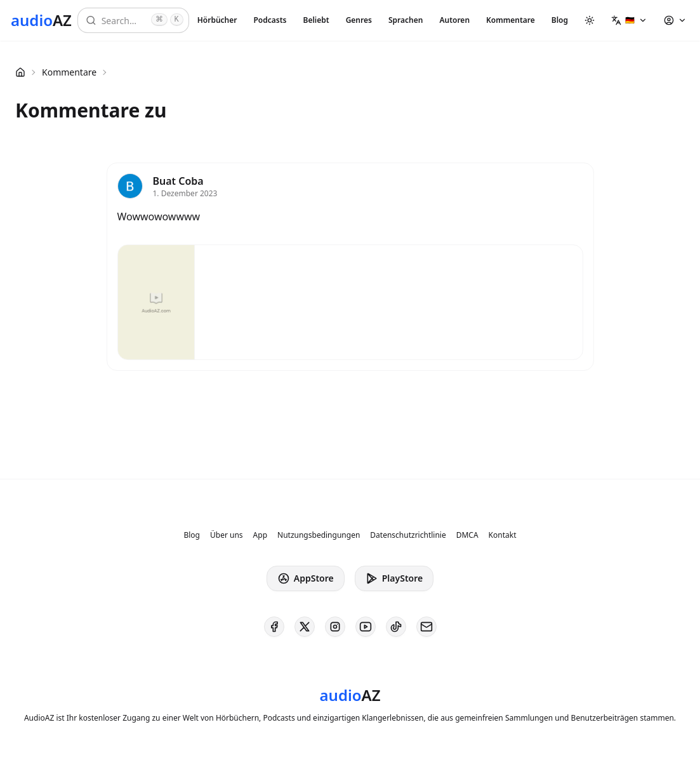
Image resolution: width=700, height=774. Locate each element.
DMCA (467, 535)
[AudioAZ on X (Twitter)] (305, 627)
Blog (560, 20)
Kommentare (511, 20)
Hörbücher (217, 20)
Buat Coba (178, 181)
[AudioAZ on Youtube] (366, 627)
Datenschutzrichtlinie (408, 535)
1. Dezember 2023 (185, 194)
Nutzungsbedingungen (319, 535)
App (260, 535)
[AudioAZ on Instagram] (335, 627)
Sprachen (406, 20)
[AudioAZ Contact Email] (426, 627)
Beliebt (316, 20)
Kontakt (503, 535)
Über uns (227, 535)
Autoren (454, 20)
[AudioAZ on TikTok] (396, 627)
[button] (629, 20)
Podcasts (270, 20)
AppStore (306, 578)
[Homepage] (41, 20)
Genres (359, 20)
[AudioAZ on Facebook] (274, 627)
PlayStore (394, 578)
